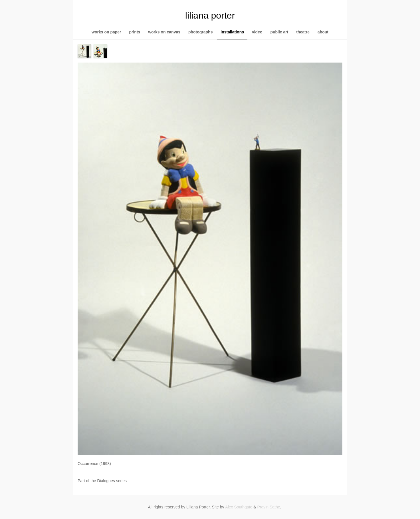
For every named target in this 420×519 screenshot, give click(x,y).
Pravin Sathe (268, 507)
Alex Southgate (239, 507)
